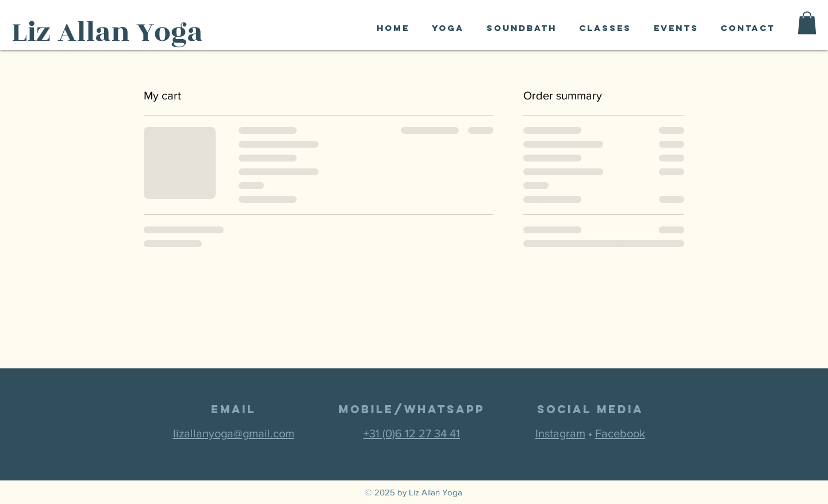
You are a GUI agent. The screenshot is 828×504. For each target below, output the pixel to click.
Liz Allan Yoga (107, 32)
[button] (807, 23)
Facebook (620, 433)
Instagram (560, 433)
